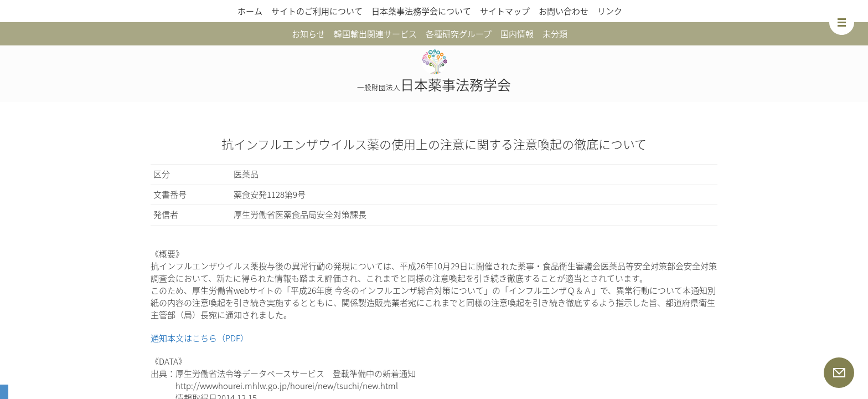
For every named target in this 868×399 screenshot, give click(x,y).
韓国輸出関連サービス (375, 34)
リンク (610, 11)
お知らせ (308, 34)
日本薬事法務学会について (421, 11)
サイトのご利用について (317, 11)
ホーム (250, 11)
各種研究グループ (459, 34)
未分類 (555, 34)
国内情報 (517, 34)
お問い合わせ (564, 11)
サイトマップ (505, 11)
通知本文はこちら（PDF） (200, 338)
